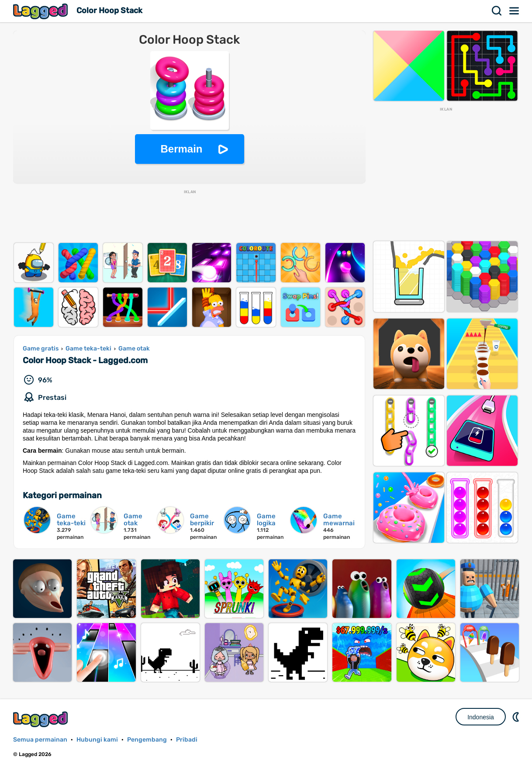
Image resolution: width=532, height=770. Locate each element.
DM (517, 717)
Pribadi (187, 740)
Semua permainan (40, 740)
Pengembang (147, 740)
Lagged (41, 11)
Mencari (497, 11)
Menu (515, 11)
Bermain (181, 149)
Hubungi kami (97, 740)
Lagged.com (41, 719)
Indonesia (481, 717)
